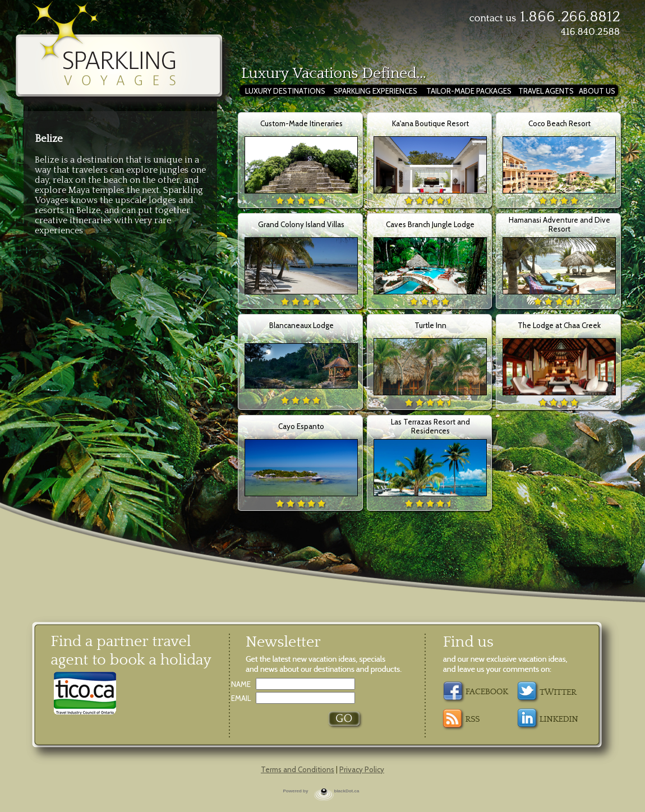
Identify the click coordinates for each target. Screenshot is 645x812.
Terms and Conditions (298, 769)
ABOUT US (597, 91)
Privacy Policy (362, 769)
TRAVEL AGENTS (546, 91)
